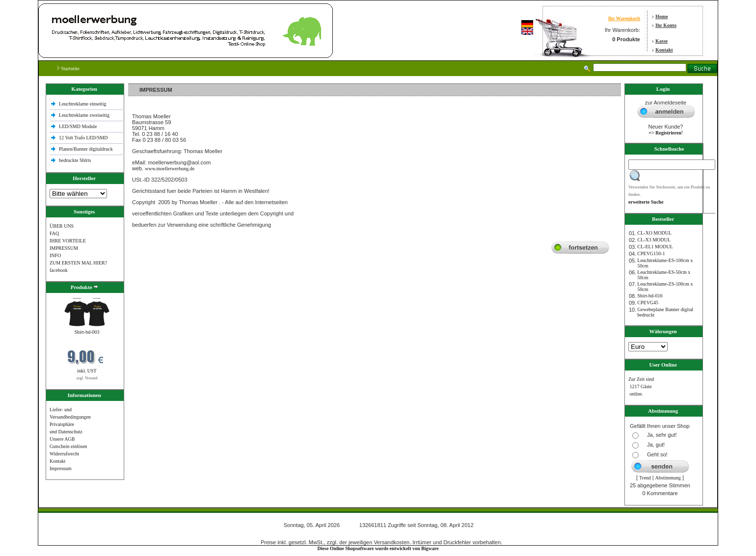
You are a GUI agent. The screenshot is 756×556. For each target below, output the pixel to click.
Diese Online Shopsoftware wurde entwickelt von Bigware (378, 548)
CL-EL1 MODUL (655, 247)
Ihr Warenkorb (624, 18)
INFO (55, 255)
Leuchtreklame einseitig (83, 104)
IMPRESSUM (64, 248)
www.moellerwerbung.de (170, 169)
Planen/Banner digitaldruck (86, 149)
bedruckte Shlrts (75, 160)
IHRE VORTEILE (68, 241)
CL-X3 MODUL (654, 240)
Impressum (60, 468)
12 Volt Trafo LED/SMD (83, 138)
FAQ (54, 233)
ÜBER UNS (62, 226)
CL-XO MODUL (654, 233)
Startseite (68, 68)
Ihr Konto (666, 25)
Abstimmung (668, 478)
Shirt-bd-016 (650, 296)
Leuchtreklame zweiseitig (85, 115)
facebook (59, 270)
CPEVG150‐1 (651, 253)
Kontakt (664, 50)
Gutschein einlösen (68, 446)
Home (662, 16)
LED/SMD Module (78, 126)
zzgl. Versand (87, 378)
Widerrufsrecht (64, 454)
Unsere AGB (62, 439)
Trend (645, 478)
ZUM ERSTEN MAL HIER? (78, 263)
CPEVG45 (648, 303)
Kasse (661, 41)
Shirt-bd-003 (87, 332)
